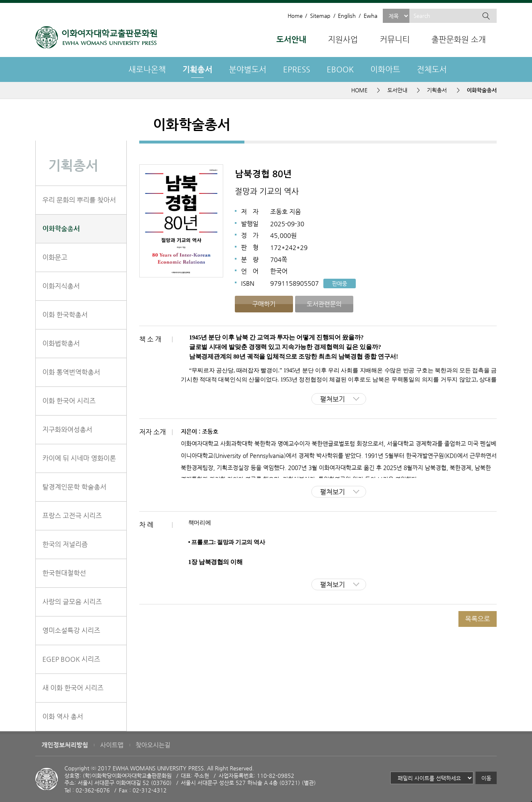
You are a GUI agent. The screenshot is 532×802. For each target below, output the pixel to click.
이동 (486, 778)
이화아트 (385, 69)
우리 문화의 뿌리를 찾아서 (79, 200)
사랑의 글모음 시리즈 (72, 602)
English (347, 16)
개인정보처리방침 (65, 745)
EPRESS (297, 69)
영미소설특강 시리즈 (71, 630)
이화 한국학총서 (65, 315)
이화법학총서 (61, 343)
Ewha (371, 16)
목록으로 (478, 619)
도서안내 (291, 39)
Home (295, 16)
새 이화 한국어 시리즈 (73, 688)
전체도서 (432, 69)
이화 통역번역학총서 (71, 372)
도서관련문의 (324, 304)
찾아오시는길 (153, 745)
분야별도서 (248, 69)
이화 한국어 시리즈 (69, 401)
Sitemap (320, 16)
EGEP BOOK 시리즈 (71, 659)
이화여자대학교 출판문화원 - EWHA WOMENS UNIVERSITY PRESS (96, 37)
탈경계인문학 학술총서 (74, 487)
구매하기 (264, 304)
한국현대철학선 (64, 573)
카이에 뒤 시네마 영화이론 (79, 458)
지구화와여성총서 (67, 429)
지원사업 (343, 39)
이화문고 (55, 257)
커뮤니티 (395, 39)
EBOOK (340, 69)
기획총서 (197, 69)
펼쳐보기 (332, 399)
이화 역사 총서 (63, 717)
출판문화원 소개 (459, 39)
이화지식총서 (61, 286)
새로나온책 (147, 69)
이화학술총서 (61, 229)
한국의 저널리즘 (65, 544)
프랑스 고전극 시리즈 (72, 516)
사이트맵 (112, 745)
